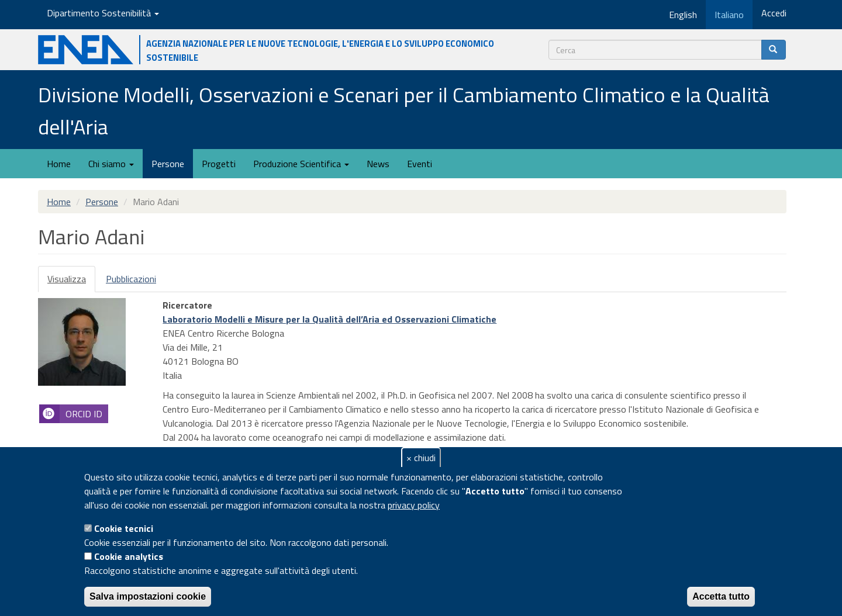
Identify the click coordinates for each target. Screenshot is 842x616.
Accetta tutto (721, 596)
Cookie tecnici (124, 528)
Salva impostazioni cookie (148, 596)
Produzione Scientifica (301, 164)
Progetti (219, 164)
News (378, 164)
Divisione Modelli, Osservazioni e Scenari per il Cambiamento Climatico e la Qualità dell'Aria (404, 110)
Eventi (420, 164)
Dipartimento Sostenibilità (103, 13)
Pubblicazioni (131, 279)
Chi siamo (111, 164)
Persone (168, 164)
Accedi (774, 13)
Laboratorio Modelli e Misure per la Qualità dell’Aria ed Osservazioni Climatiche (329, 319)
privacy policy (414, 505)
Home (59, 164)
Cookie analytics (129, 556)
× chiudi (421, 458)
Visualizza (71, 282)
